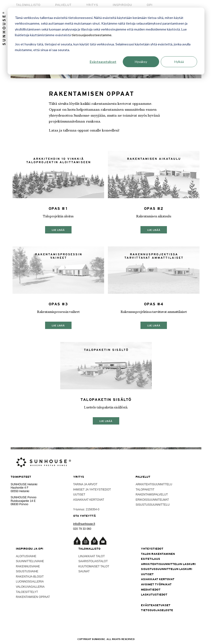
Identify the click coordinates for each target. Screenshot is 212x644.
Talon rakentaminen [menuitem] (158, 554)
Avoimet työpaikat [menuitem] (156, 584)
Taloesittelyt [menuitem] (27, 592)
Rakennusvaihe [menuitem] (28, 566)
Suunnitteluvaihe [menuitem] (30, 561)
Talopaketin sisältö (106, 400)
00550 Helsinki (20, 491)
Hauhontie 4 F (19, 488)
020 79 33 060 (82, 529)
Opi (150, 5)
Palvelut (63, 5)
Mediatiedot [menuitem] (151, 590)
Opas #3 (58, 304)
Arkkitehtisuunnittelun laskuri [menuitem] (168, 564)
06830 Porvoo (19, 504)
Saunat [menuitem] (84, 571)
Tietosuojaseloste (157, 610)
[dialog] (106, 41)
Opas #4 (154, 304)
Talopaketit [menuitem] (145, 490)
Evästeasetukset (103, 62)
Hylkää (179, 62)
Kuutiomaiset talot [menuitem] (94, 566)
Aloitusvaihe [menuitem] (26, 556)
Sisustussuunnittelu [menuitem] (153, 505)
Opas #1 (58, 208)
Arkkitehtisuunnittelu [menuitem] (154, 484)
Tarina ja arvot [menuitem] (85, 484)
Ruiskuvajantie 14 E (23, 501)
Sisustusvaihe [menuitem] (27, 571)
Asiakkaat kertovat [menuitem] (89, 500)
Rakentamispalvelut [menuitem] (152, 495)
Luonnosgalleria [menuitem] (30, 582)
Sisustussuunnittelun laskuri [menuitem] (167, 569)
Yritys (92, 5)
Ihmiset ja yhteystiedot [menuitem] (92, 490)
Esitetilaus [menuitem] (151, 559)
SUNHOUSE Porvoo (23, 497)
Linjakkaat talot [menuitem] (92, 556)
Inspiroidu (123, 5)
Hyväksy (141, 62)
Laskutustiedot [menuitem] (154, 595)
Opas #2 (154, 208)
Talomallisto (28, 5)
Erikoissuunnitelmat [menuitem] (152, 500)
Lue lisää (58, 230)
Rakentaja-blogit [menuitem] (30, 577)
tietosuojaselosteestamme (91, 35)
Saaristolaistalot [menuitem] (93, 561)
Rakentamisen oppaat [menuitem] (33, 597)
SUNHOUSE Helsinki (24, 484)
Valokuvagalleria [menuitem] (30, 587)
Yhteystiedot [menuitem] (152, 549)
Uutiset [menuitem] (79, 495)
